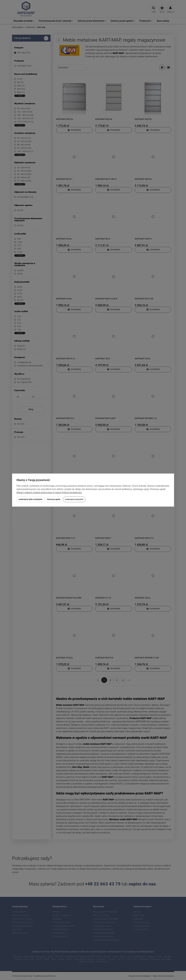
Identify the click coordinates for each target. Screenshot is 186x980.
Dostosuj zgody (54, 499)
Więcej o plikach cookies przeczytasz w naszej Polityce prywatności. (49, 492)
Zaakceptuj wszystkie (74, 499)
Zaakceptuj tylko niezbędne (30, 499)
